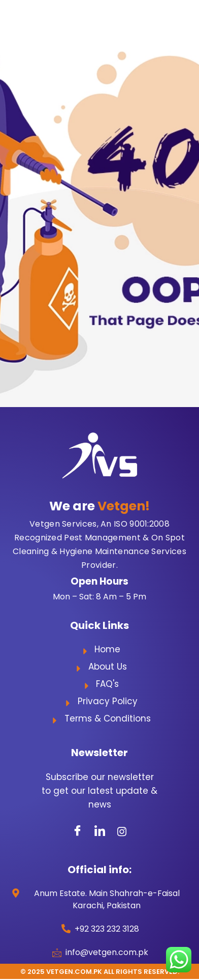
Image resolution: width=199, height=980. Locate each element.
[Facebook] (77, 831)
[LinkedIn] (99, 831)
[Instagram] (122, 831)
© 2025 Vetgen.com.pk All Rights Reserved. (100, 972)
